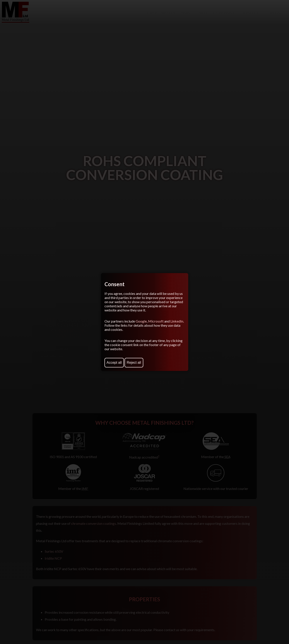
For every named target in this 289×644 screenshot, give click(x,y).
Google (141, 321)
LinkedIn (177, 321)
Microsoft (156, 321)
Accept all (114, 363)
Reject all (134, 363)
